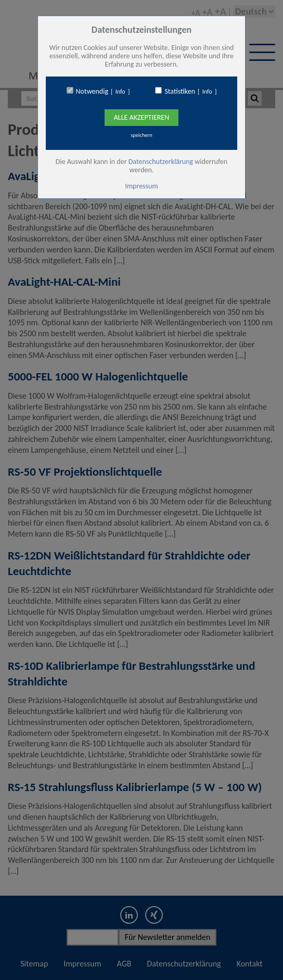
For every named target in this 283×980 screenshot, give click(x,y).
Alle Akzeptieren (141, 117)
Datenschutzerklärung (161, 162)
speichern (141, 135)
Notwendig (92, 92)
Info (120, 92)
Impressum (141, 186)
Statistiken (180, 92)
